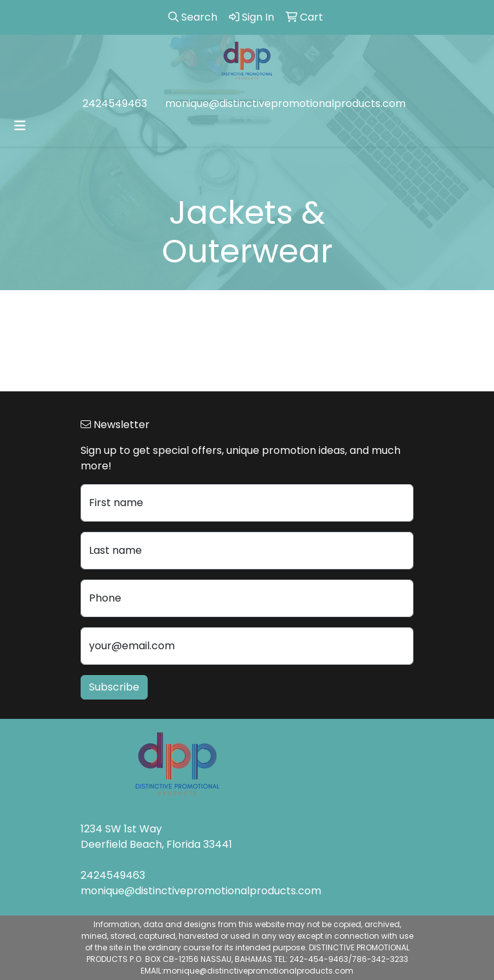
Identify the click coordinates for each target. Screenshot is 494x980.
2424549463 (115, 103)
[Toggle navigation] (20, 126)
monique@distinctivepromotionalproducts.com (285, 103)
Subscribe (114, 687)
